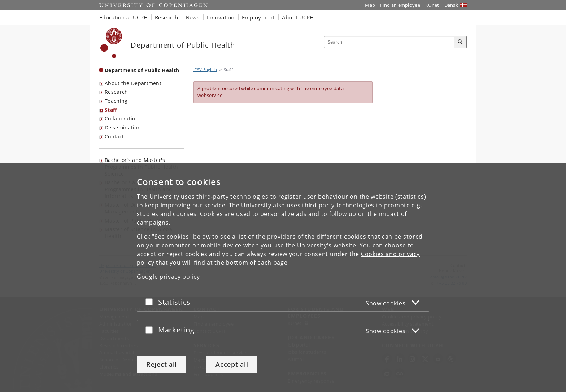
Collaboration (122, 118)
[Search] (460, 42)
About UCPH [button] (298, 17)
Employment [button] (258, 17)
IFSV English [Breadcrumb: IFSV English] (205, 69)
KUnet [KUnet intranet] (432, 5)
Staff (111, 110)
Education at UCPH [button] (123, 17)
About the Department (133, 83)
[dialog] (283, 278)
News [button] (193, 17)
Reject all (162, 364)
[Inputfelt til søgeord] (389, 42)
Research (116, 92)
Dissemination (123, 127)
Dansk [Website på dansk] (451, 5)
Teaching (116, 101)
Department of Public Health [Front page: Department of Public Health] (142, 70)
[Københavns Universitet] (111, 43)
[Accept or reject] (151, 302)
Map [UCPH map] (370, 5)
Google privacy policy (168, 277)
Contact (114, 136)
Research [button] (166, 17)
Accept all (232, 364)
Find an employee (400, 5)
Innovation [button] (221, 17)
